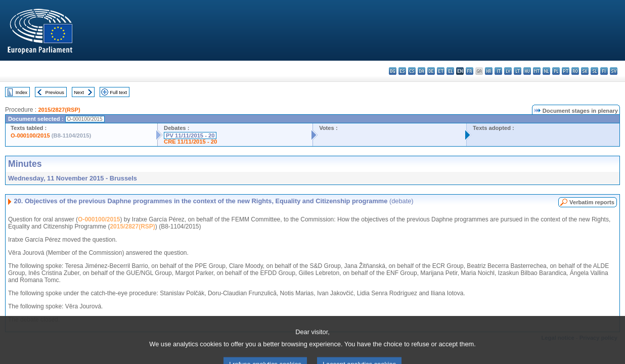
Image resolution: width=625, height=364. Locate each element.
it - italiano (498, 71)
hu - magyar (527, 71)
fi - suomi (604, 71)
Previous (55, 92)
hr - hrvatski (489, 71)
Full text (118, 92)
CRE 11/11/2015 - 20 (190, 142)
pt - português (566, 71)
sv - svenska (614, 71)
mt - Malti (537, 71)
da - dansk (421, 71)
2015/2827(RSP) (59, 110)
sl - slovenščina (594, 71)
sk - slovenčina (585, 71)
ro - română (575, 71)
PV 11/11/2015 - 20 (190, 135)
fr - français (470, 71)
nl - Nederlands (546, 71)
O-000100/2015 (30, 135)
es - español (402, 71)
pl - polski (556, 71)
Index (21, 92)
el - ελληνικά (450, 71)
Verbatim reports (592, 202)
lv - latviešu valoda (508, 71)
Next (79, 92)
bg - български (393, 71)
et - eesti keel (441, 71)
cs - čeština (412, 71)
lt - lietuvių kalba (518, 71)
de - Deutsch (431, 71)
